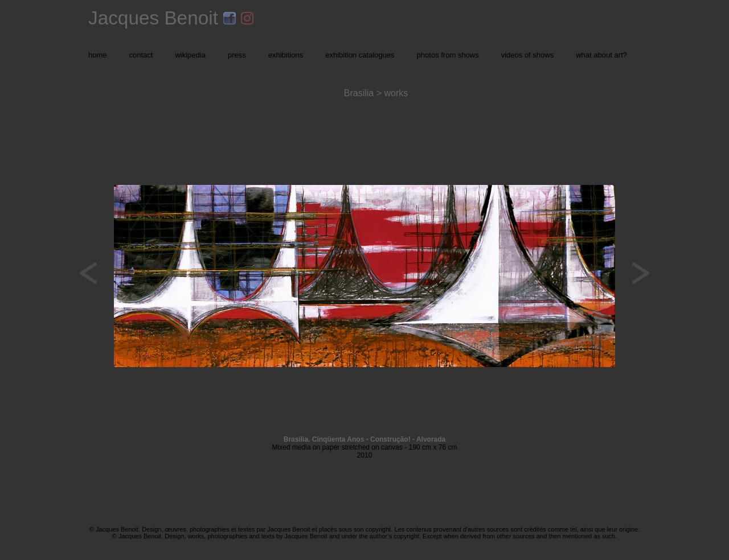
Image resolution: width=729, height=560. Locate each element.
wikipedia (190, 55)
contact (141, 55)
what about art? (601, 55)
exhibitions (286, 55)
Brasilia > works (376, 93)
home (98, 55)
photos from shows (448, 55)
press (237, 55)
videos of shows (528, 55)
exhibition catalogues (360, 55)
